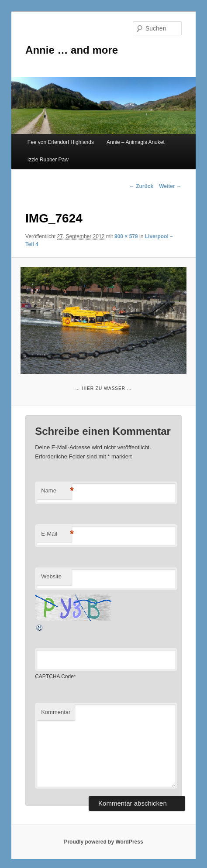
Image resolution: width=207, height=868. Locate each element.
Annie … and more (72, 50)
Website (51, 576)
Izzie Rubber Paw (48, 160)
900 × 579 (126, 236)
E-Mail (56, 534)
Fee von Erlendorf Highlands (61, 142)
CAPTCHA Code (54, 677)
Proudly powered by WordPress (103, 842)
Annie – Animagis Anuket (136, 142)
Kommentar (56, 712)
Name (56, 491)
